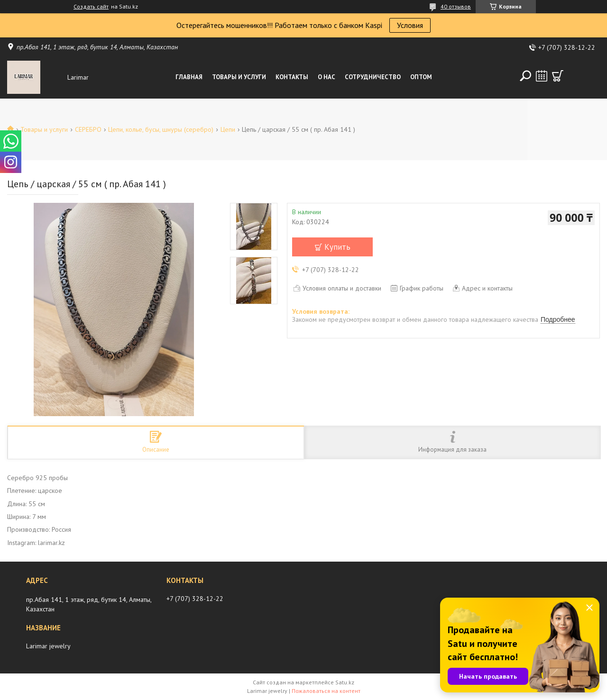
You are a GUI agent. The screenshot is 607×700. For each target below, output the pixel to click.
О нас (326, 77)
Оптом (421, 77)
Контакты (292, 77)
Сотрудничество (373, 77)
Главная (189, 77)
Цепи (228, 129)
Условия (410, 25)
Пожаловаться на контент (326, 691)
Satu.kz (345, 682)
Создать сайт (91, 7)
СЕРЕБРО (88, 129)
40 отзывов (456, 6)
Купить (337, 247)
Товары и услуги (239, 77)
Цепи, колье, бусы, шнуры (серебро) (161, 129)
